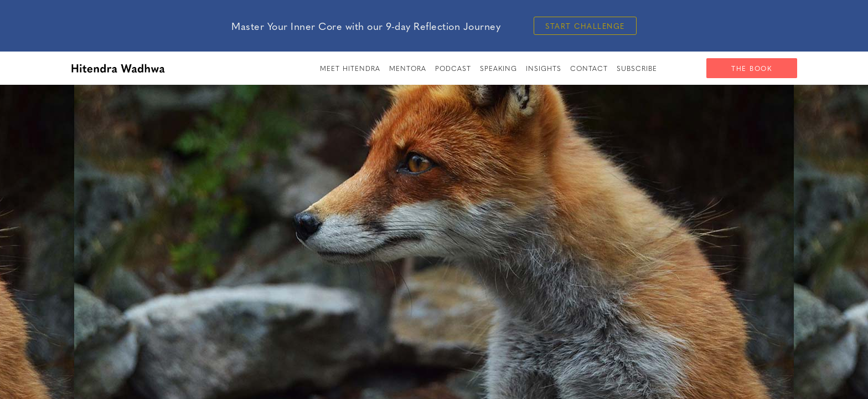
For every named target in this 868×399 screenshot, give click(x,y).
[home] (118, 68)
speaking (498, 68)
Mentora (408, 68)
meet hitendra (350, 68)
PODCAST (453, 68)
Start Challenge (585, 26)
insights (544, 68)
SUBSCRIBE (637, 68)
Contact (589, 68)
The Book (751, 68)
